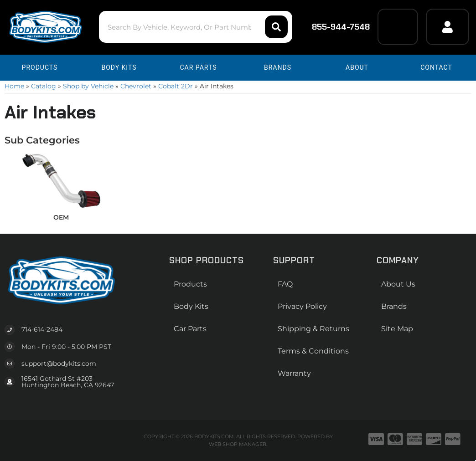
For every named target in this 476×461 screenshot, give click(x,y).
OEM (61, 217)
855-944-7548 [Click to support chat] (335, 27)
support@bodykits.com (59, 364)
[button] (196, 27)
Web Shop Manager (238, 444)
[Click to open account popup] (448, 27)
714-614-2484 (42, 329)
